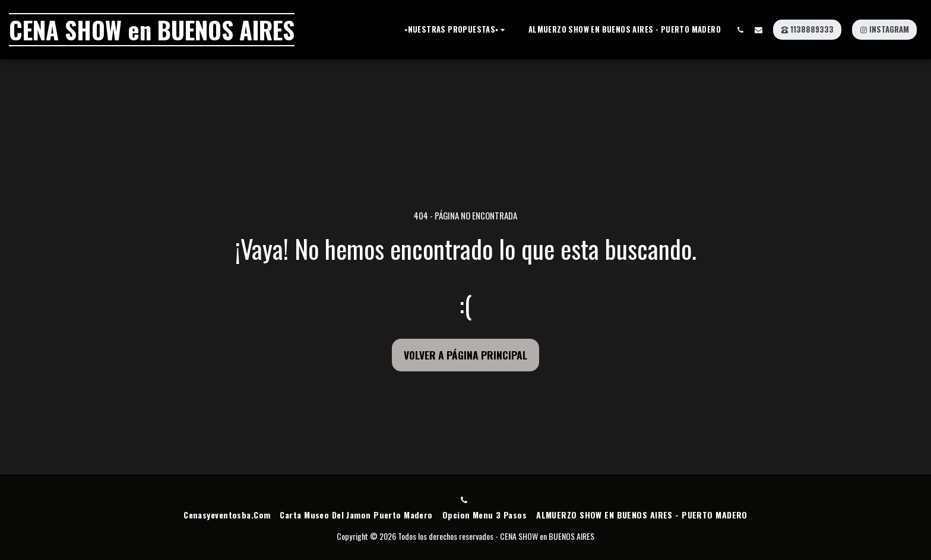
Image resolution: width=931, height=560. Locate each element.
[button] (457, 29)
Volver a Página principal (465, 355)
